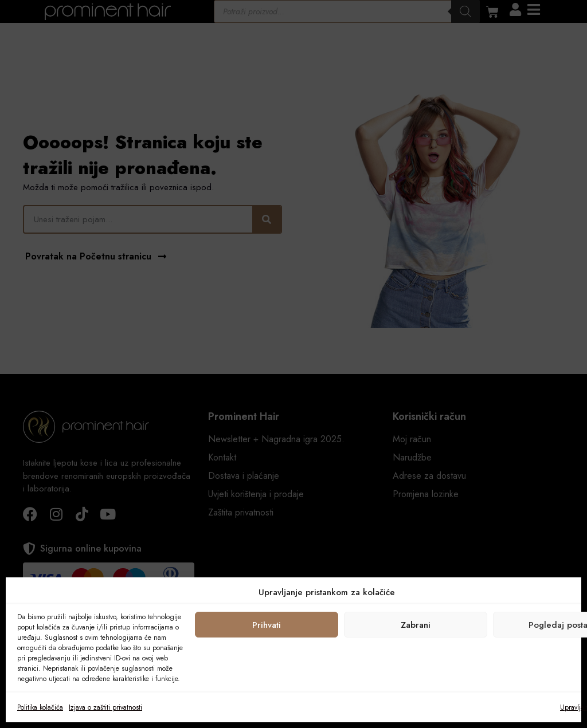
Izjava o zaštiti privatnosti (105, 707)
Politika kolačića (40, 707)
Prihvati (267, 625)
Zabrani (416, 625)
